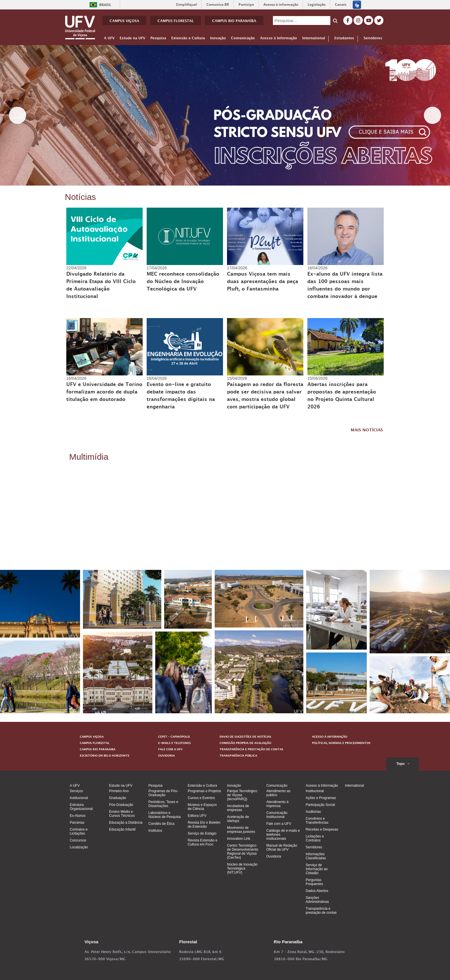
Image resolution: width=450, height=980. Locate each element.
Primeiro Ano (119, 791)
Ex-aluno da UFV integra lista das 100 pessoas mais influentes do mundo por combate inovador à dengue (345, 286)
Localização (79, 847)
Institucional (79, 798)
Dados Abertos (317, 891)
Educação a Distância (126, 823)
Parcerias (77, 823)
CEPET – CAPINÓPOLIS (174, 737)
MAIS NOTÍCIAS (367, 431)
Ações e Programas (321, 798)
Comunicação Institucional (277, 815)
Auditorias (313, 812)
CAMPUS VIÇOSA (124, 22)
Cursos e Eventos (201, 798)
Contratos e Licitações (79, 831)
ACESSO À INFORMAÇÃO (330, 737)
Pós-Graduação (121, 805)
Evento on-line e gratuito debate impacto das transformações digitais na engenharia (181, 396)
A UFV (109, 39)
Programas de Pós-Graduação (163, 793)
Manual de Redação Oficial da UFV (282, 847)
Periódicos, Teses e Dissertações (163, 804)
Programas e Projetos (204, 791)
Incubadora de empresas (238, 808)
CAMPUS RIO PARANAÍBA (234, 22)
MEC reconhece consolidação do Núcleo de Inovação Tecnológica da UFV (183, 282)
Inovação (218, 39)
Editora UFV (197, 816)
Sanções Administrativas (317, 900)
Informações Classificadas (316, 856)
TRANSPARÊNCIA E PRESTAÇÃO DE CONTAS (251, 750)
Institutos (155, 831)
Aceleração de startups (238, 819)
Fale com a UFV (279, 824)
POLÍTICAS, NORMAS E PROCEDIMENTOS (341, 743)
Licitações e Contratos (315, 838)
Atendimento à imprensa (277, 804)
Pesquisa (158, 39)
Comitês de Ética (161, 824)
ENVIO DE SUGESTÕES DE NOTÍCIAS (245, 737)
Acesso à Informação (279, 39)
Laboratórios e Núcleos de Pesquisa (165, 815)
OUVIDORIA (166, 756)
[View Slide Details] (225, 115)
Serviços (76, 791)
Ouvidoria (274, 856)
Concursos (78, 840)
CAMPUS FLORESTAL (176, 22)
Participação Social (320, 805)
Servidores (374, 39)
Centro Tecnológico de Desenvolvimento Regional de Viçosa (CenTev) (243, 852)
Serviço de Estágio (202, 833)
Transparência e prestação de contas (321, 911)
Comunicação (243, 39)
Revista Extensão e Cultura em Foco (202, 842)
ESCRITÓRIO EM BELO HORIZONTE (105, 756)
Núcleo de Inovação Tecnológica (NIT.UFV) (242, 868)
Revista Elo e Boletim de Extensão (204, 825)
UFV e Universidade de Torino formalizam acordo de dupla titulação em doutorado (104, 393)
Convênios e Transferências (317, 821)
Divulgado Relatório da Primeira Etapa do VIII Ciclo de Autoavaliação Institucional (101, 286)
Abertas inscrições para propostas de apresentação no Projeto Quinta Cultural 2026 (342, 396)
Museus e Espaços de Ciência (202, 807)
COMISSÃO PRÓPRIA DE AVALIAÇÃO (245, 743)
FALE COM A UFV (170, 750)
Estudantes (346, 39)
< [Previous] (18, 115)
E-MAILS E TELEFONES (174, 743)
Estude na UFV (132, 39)
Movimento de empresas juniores (241, 830)
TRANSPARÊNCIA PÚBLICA (238, 756)
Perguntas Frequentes (314, 882)
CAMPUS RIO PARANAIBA (98, 750)
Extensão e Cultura (188, 39)
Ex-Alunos (78, 816)
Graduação (118, 798)
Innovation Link (239, 839)
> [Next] (432, 115)
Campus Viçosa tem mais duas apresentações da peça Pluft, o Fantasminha (263, 282)
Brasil (99, 5)
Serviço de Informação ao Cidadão (317, 869)
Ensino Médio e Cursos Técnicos (122, 814)
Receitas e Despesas (322, 829)
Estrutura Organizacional (81, 807)
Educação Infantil (122, 829)
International (314, 39)
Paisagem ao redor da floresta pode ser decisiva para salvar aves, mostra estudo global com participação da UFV (265, 396)
